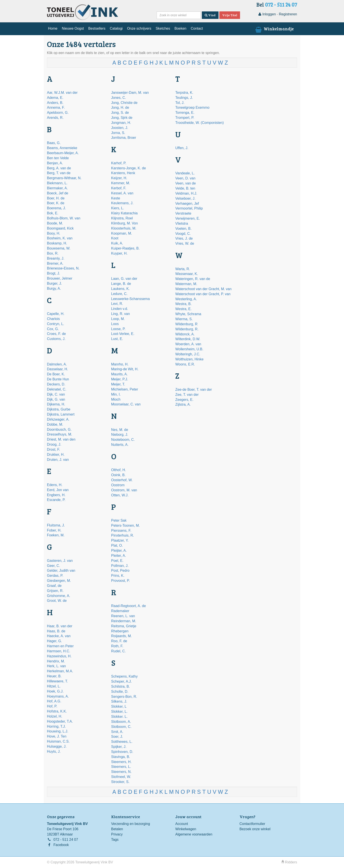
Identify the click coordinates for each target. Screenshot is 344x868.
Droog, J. (54, 444)
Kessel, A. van (122, 193)
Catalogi (116, 28)
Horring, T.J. (56, 726)
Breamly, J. (56, 258)
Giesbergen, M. (59, 581)
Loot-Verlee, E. (123, 334)
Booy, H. (54, 233)
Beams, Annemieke (62, 148)
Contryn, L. (56, 324)
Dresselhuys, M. (60, 434)
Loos (115, 324)
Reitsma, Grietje (124, 626)
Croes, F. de (56, 334)
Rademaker (120, 611)
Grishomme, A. (59, 596)
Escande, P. (56, 500)
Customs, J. (56, 339)
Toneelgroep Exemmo (192, 108)
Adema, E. (55, 98)
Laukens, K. (121, 289)
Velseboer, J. (185, 198)
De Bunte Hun (58, 379)
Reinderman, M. (124, 621)
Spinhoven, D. (122, 752)
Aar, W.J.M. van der (62, 93)
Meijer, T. (118, 384)
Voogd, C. (183, 234)
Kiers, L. (118, 208)
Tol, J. (180, 103)
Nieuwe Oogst (73, 28)
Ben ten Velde (58, 158)
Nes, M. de (120, 430)
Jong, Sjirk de (122, 118)
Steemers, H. (121, 762)
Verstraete (183, 213)
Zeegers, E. (184, 400)
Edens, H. (55, 485)
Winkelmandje (274, 29)
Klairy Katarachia (125, 213)
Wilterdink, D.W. (188, 339)
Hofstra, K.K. (57, 711)
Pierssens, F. (121, 531)
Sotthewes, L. (122, 742)
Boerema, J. (56, 208)
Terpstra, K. (184, 93)
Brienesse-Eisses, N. (63, 268)
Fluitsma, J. (56, 525)
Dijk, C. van (56, 394)
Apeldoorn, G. (58, 113)
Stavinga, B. (121, 757)
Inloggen (267, 14)
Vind (210, 15)
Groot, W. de (57, 601)
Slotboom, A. (121, 722)
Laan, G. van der (124, 279)
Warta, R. (183, 269)
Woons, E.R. (185, 364)
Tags (115, 840)
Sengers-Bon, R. (124, 697)
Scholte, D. (120, 692)
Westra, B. (183, 304)
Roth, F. (117, 646)
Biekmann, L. (57, 183)
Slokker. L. (119, 717)
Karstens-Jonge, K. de (129, 168)
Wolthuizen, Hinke (189, 359)
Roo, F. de (119, 641)
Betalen (117, 829)
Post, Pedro (120, 571)
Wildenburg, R (186, 324)
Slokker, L (119, 706)
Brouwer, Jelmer (60, 278)
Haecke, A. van (59, 636)
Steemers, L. (121, 767)
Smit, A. (117, 732)
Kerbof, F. (119, 188)
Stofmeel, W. (121, 777)
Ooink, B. (118, 475)
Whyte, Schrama (188, 314)
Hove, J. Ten (57, 736)
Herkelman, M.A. (60, 671)
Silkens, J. (119, 701)
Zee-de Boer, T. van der (194, 390)
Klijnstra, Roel (122, 218)
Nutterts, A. (120, 445)
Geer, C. (54, 566)
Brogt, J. (54, 273)
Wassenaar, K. (187, 274)
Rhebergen (120, 631)
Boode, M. (55, 223)
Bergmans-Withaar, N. (64, 178)
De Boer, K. (56, 374)
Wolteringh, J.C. (188, 354)
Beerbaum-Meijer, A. (63, 153)
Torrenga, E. (185, 113)
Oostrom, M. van (124, 490)
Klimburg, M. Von (125, 223)
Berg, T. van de (59, 173)
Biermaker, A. (57, 188)
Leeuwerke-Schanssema (131, 299)
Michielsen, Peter (125, 389)
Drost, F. (54, 449)
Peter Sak (119, 520)
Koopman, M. (122, 233)
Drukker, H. (56, 455)
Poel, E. (117, 561)
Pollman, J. (120, 566)
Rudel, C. (119, 651)
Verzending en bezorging (131, 824)
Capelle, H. (56, 314)
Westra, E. (183, 309)
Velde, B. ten (185, 188)
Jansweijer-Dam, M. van (130, 93)
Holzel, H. (55, 716)
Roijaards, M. (122, 636)
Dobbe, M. (55, 424)
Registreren (288, 14)
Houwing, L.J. (58, 731)
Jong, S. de (120, 113)
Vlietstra (182, 223)
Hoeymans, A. (58, 696)
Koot (115, 238)
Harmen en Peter (60, 646)
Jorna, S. (118, 133)
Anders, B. (55, 103)
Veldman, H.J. (186, 193)
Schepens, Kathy (125, 676)
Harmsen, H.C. (59, 651)
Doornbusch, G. (59, 429)
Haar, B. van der (60, 626)
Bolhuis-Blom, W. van (64, 218)
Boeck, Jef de (58, 193)
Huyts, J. (54, 751)
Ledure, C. (119, 294)
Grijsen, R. (55, 591)
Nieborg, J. (120, 435)
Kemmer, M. (121, 183)
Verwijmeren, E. (188, 218)
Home (53, 28)
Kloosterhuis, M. (124, 228)
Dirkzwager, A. (58, 419)
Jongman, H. (121, 123)
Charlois (53, 319)
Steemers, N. (121, 772)
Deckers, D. (56, 384)
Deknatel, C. (57, 389)
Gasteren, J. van (60, 561)
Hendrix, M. (56, 661)
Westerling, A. (186, 299)
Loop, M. (118, 319)
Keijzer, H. (119, 178)
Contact (197, 28)
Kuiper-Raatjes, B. (125, 248)
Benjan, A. (55, 163)
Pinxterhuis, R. (123, 535)
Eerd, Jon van (58, 490)
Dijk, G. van (56, 399)
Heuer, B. (54, 676)
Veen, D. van (185, 178)
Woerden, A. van (188, 344)
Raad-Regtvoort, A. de (129, 606)
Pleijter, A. (119, 551)
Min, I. (116, 394)
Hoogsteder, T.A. (60, 721)
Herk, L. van (56, 666)
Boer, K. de (56, 203)
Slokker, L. (119, 712)
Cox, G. (53, 329)
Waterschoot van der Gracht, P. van (203, 294)
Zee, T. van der (187, 395)
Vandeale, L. (185, 173)
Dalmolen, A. (57, 364)
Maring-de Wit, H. (125, 369)
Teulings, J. (184, 98)
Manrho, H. (120, 364)
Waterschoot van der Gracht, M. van (203, 289)
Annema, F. (56, 108)
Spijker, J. (119, 747)
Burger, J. (54, 283)
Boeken (180, 28)
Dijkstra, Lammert (61, 414)
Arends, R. (55, 118)
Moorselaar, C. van (126, 404)
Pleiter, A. (119, 556)
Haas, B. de (56, 631)
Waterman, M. (186, 284)
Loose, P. (118, 329)
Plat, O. (117, 545)
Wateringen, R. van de (193, 279)
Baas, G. (54, 143)
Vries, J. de (184, 238)
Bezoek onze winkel (255, 829)
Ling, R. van (121, 314)
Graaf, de (54, 586)
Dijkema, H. (56, 404)
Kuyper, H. (119, 253)
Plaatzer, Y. (120, 540)
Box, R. (53, 253)
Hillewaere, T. (57, 681)
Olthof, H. (119, 470)
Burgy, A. (54, 288)
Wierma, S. (184, 319)
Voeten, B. (183, 229)
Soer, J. (117, 737)
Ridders (289, 862)
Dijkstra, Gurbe (59, 409)
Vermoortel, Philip (189, 208)
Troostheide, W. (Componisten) (200, 123)
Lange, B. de (121, 284)
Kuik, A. (117, 243)
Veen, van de (185, 183)
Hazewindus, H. (59, 656)
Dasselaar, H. (57, 369)
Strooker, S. (120, 782)
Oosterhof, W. (122, 480)
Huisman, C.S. (58, 741)
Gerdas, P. (55, 576)
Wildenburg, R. (187, 329)
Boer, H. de (56, 198)
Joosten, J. (120, 128)
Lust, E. (117, 339)
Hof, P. (52, 706)
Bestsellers (97, 28)
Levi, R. (117, 304)
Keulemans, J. (122, 203)
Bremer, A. (55, 263)
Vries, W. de (185, 243)
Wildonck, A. (185, 334)
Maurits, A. (120, 374)
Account (182, 824)
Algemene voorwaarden (194, 834)
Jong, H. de (120, 108)
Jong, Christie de (124, 103)
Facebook (61, 845)
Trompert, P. (185, 118)
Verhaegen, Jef (187, 203)
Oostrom (118, 485)
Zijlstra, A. (183, 404)
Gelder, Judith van (61, 571)
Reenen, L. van (123, 616)
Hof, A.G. (54, 701)
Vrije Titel (230, 15)
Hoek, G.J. (55, 691)
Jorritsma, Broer (124, 138)
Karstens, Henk (123, 173)
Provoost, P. (121, 581)
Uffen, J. (182, 148)
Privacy (117, 834)
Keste (116, 198)
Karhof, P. (119, 163)
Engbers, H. (56, 495)
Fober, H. (54, 530)
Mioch (116, 399)
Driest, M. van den (61, 439)
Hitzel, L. (54, 686)
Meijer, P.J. (120, 379)
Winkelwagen (186, 829)
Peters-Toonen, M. (126, 525)
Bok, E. (53, 213)
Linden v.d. (120, 309)
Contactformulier (252, 824)
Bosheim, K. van (60, 238)
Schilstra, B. (121, 686)
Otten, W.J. (120, 495)
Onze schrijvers (139, 28)
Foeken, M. (56, 535)
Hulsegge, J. (57, 746)
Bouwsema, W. (59, 248)
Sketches (163, 28)
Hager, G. (54, 641)
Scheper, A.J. (122, 681)
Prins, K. (118, 576)
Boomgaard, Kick (60, 228)
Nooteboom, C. (123, 440)
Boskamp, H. (57, 243)
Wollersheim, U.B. (189, 349)
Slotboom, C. (121, 727)
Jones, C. (119, 98)
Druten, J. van (58, 460)
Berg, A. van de (59, 168)
